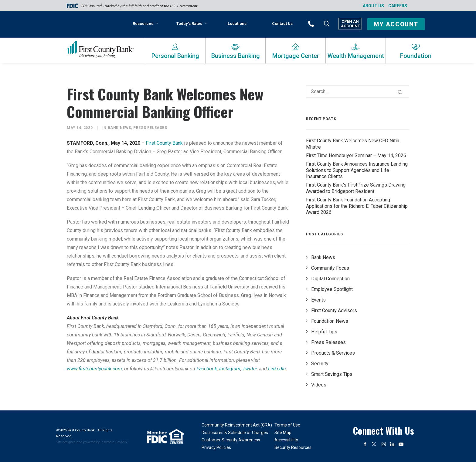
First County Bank (164, 143)
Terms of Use (287, 425)
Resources (145, 24)
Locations (237, 24)
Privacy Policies (216, 447)
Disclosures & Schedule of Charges (235, 433)
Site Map (283, 433)
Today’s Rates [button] (192, 24)
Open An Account (350, 24)
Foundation (416, 56)
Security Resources (293, 447)
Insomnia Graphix (114, 442)
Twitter (250, 369)
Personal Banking (175, 56)
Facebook (207, 369)
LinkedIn (277, 369)
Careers (398, 6)
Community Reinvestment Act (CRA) (237, 425)
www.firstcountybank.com (94, 369)
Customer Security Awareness (231, 440)
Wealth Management (356, 56)
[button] (319, 23)
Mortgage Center (296, 56)
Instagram (230, 369)
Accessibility (286, 440)
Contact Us (282, 24)
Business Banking (236, 56)
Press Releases (150, 128)
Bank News (119, 128)
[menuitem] (146, 26)
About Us (373, 6)
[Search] (358, 91)
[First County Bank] (100, 50)
